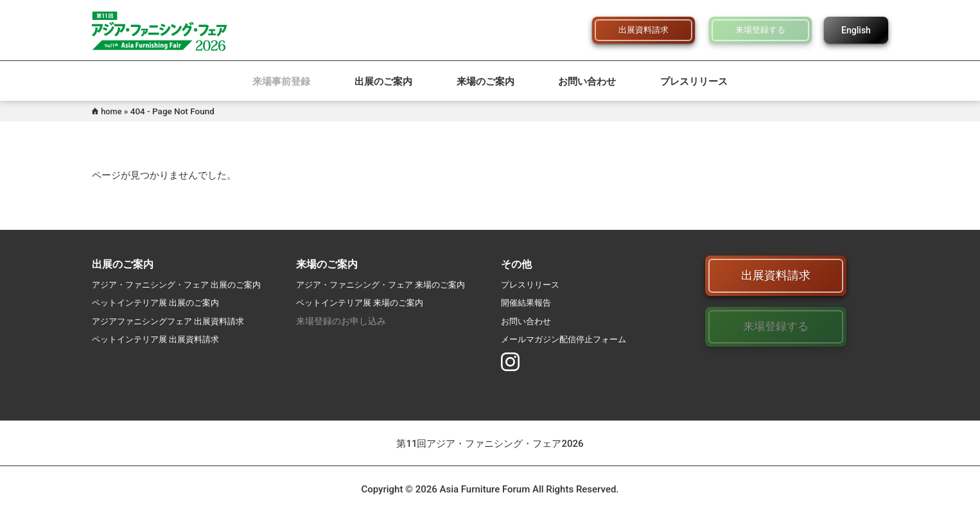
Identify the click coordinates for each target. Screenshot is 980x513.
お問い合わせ (587, 82)
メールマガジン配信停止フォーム (568, 339)
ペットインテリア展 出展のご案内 (160, 302)
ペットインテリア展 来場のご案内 (364, 302)
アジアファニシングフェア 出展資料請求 (174, 321)
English (856, 30)
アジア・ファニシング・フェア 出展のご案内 (183, 284)
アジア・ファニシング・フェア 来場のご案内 (387, 284)
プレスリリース (694, 82)
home (112, 111)
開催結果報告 (528, 302)
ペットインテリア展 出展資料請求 (160, 339)
